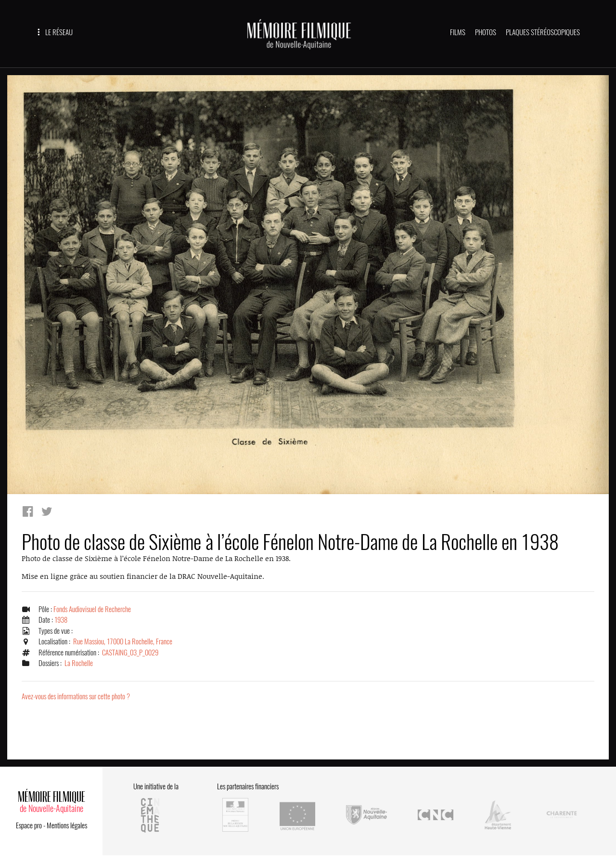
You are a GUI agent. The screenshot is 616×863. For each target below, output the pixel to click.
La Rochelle (79, 663)
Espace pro (29, 825)
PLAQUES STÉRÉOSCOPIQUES (543, 32)
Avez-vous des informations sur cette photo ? (76, 696)
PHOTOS (486, 32)
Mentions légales (67, 825)
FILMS (458, 32)
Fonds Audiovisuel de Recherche (92, 609)
